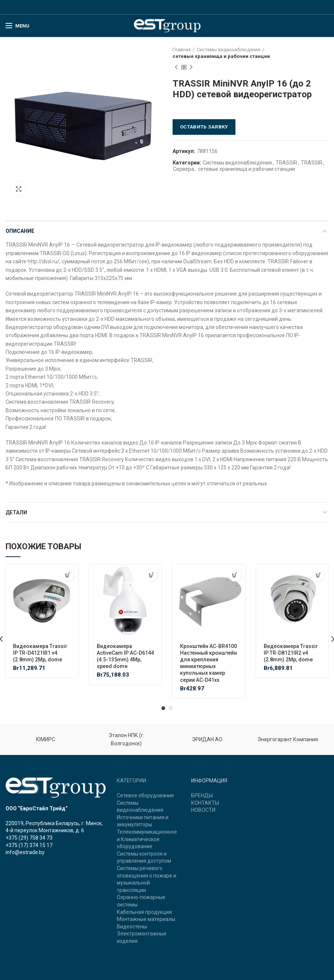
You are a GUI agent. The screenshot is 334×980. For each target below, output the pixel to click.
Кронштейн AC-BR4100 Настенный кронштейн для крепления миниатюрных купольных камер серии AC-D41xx (208, 663)
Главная (182, 50)
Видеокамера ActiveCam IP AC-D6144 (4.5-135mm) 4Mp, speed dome (125, 656)
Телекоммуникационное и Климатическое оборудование (147, 839)
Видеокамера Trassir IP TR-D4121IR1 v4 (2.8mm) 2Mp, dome (40, 653)
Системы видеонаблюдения (229, 50)
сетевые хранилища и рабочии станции (221, 56)
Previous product (176, 68)
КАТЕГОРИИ (131, 781)
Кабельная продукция (144, 912)
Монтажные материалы (146, 919)
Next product (191, 68)
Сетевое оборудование (145, 795)
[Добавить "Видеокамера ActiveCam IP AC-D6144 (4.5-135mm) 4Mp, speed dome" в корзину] (151, 575)
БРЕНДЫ (202, 795)
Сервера (184, 169)
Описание (20, 231)
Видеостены (132, 927)
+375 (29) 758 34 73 (29, 838)
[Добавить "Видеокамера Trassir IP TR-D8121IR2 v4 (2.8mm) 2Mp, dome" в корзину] (318, 575)
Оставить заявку (204, 127)
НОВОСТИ (203, 810)
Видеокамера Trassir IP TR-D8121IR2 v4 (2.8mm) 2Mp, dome (291, 653)
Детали (16, 512)
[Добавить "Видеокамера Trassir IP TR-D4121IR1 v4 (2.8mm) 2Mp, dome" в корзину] (68, 575)
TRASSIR (286, 163)
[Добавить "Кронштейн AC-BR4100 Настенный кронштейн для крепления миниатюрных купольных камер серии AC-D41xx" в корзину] (235, 575)
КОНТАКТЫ (205, 803)
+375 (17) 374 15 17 (29, 845)
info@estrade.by (25, 852)
